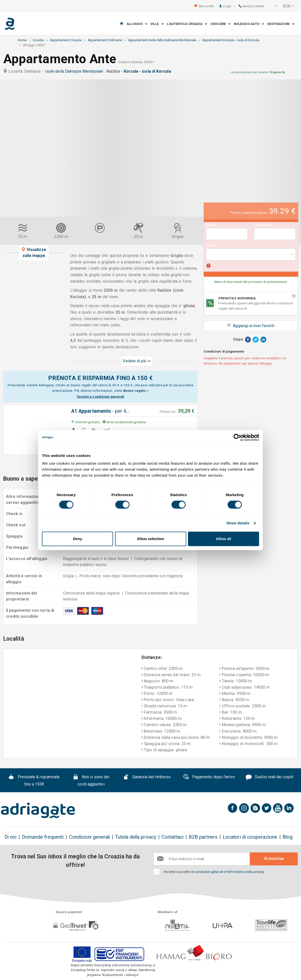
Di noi (10, 837)
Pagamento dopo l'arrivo (209, 778)
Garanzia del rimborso (147, 778)
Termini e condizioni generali (100, 396)
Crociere (221, 24)
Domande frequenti (43, 837)
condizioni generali (209, 872)
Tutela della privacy (136, 837)
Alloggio (137, 24)
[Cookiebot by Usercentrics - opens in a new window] (237, 437)
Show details (238, 523)
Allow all (224, 539)
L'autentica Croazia (187, 24)
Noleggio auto (249, 24)
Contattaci (172, 837)
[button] (272, 6)
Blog (288, 837)
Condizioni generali (89, 837)
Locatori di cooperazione (250, 837)
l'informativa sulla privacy (245, 872)
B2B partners (203, 837)
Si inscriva (274, 859)
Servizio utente (251, 6)
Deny (77, 539)
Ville (157, 24)
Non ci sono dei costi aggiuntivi (91, 781)
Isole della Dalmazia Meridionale (75, 71)
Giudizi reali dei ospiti (269, 778)
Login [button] (229, 6)
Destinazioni (281, 24)
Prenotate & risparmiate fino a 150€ (34, 781)
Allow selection (150, 539)
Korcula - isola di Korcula (148, 71)
